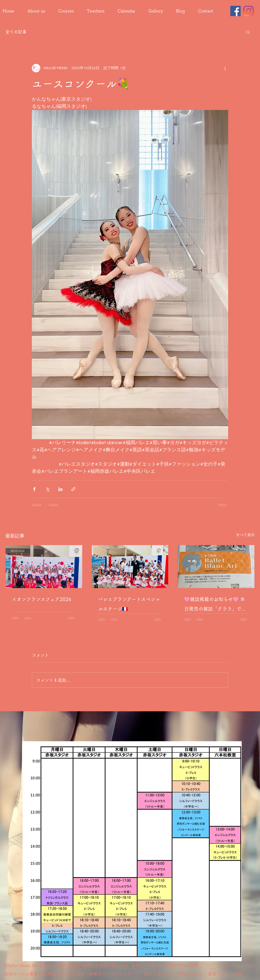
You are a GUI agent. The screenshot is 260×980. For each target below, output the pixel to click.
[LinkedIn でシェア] (60, 489)
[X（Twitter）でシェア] (47, 489)
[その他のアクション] (225, 68)
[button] (248, 32)
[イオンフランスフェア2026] (44, 567)
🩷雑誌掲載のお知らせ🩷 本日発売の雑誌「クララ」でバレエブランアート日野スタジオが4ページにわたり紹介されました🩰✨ (215, 605)
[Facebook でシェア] (34, 489)
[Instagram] (248, 11)
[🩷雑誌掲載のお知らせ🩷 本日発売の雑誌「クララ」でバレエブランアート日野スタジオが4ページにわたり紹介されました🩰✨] (216, 567)
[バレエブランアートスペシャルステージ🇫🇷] (130, 567)
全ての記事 (16, 32)
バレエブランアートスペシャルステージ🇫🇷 (129, 604)
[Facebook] (235, 11)
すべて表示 (245, 535)
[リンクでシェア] (73, 489)
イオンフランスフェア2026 (42, 599)
